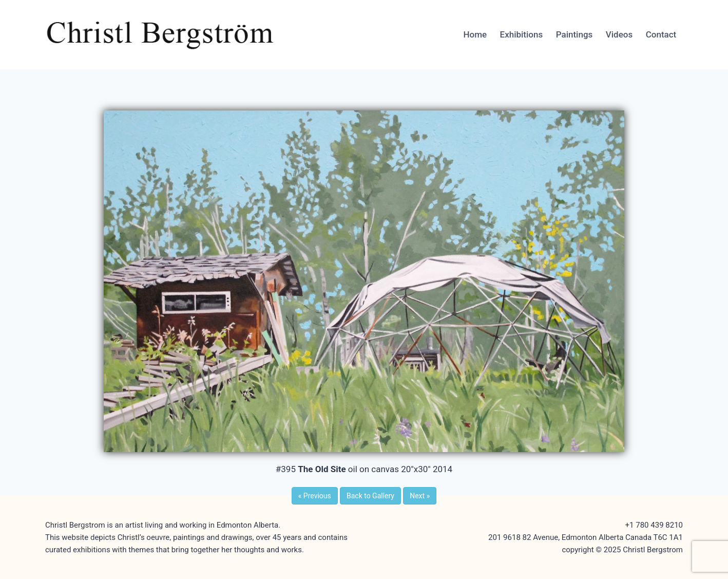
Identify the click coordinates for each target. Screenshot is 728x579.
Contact (661, 34)
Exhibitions (522, 34)
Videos (619, 34)
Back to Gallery (370, 496)
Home (475, 34)
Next (420, 496)
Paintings (574, 34)
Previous (315, 496)
